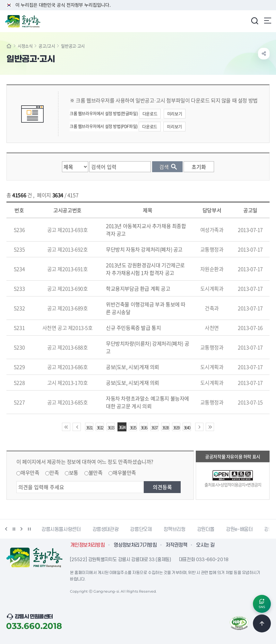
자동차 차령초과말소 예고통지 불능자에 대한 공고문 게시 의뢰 (147, 402)
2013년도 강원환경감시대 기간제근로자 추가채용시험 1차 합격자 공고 (145, 269)
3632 (100, 427)
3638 (165, 427)
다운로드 (150, 114)
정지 (14, 529)
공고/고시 (47, 46)
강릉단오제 (141, 529)
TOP (262, 623)
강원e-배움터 (239, 529)
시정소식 (25, 46)
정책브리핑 (174, 529)
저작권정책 (176, 545)
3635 (133, 427)
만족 (54, 472)
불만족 (96, 472)
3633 (111, 427)
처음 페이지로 (66, 427)
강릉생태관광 (106, 529)
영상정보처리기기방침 (135, 545)
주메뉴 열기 (268, 21)
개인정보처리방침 (87, 545)
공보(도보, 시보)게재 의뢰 (133, 367)
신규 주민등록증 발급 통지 (133, 328)
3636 (144, 427)
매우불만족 (124, 472)
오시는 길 (205, 545)
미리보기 (175, 114)
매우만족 (30, 472)
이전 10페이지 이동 (77, 427)
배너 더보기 (29, 529)
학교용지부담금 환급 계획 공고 (138, 288)
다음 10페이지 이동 (199, 427)
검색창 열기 (254, 21)
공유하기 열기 (264, 54)
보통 (74, 472)
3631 (89, 427)
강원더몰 (206, 529)
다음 (22, 529)
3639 (176, 427)
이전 (6, 529)
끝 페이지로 (210, 427)
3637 (154, 427)
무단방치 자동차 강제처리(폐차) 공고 (144, 249)
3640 (187, 427)
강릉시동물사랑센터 (61, 529)
